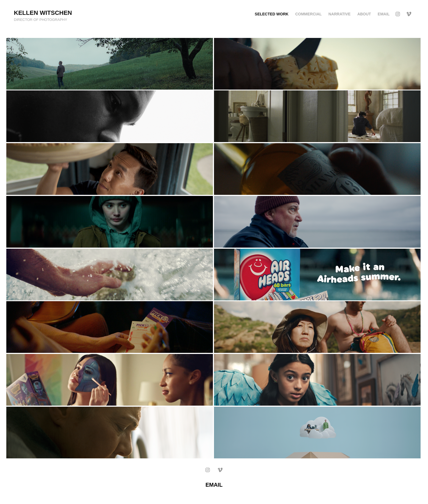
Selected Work (272, 14)
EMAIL (384, 14)
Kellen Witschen (43, 13)
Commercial (309, 14)
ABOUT (364, 14)
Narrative (340, 14)
